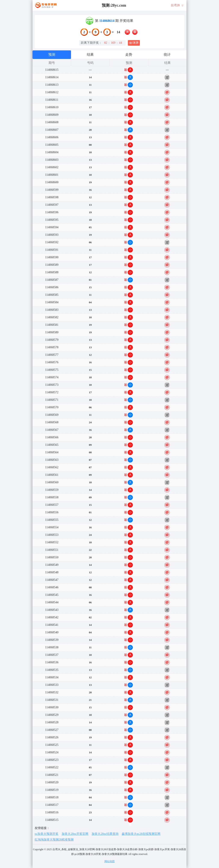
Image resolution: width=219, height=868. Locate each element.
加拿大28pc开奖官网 (75, 834)
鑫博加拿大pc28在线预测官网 (141, 834)
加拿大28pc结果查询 (105, 834)
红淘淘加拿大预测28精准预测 (54, 840)
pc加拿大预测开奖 (47, 834)
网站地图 (109, 861)
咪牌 (134, 43)
